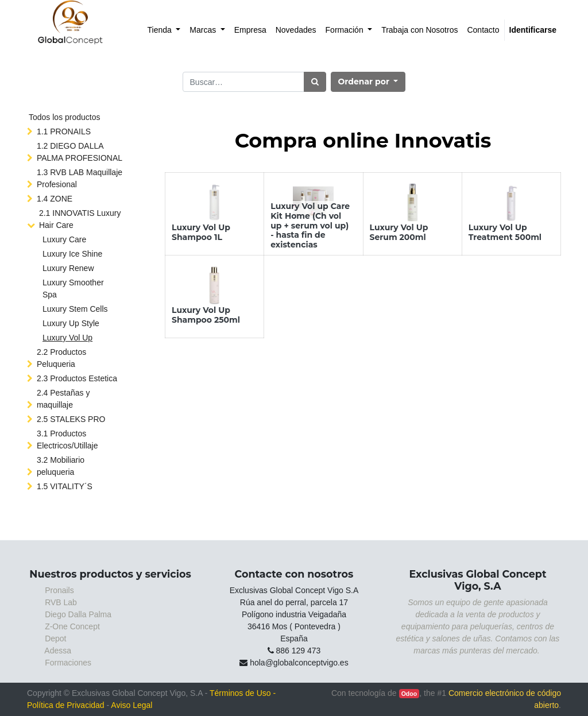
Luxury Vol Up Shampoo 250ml (206, 315)
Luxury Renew (68, 268)
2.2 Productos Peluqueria (61, 358)
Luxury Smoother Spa (73, 289)
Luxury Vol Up (67, 338)
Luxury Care (64, 239)
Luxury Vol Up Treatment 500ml (505, 232)
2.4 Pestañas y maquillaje (63, 399)
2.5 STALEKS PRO (71, 419)
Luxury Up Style (71, 323)
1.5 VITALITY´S (65, 486)
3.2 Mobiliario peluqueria (61, 466)
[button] (368, 82)
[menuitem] (164, 30)
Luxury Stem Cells (75, 309)
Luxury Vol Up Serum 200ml (399, 232)
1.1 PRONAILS (64, 131)
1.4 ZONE (55, 199)
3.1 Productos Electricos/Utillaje (67, 440)
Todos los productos (65, 117)
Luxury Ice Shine (72, 254)
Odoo (409, 694)
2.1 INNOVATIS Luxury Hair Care (80, 219)
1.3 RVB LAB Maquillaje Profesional (80, 178)
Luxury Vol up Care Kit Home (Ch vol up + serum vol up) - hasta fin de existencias (310, 225)
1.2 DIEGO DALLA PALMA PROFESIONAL (80, 152)
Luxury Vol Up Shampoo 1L (201, 232)
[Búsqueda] (315, 82)
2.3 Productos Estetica (77, 378)
